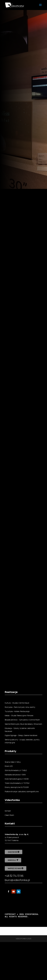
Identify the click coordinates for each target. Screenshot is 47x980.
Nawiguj (12, 860)
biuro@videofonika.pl (17, 880)
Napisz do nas (14, 868)
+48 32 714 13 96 (14, 876)
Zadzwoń (12, 852)
